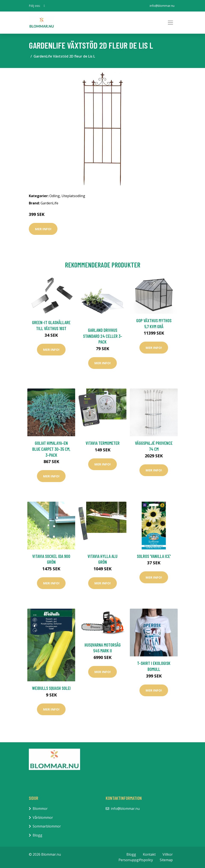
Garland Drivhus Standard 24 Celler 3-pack (103, 336)
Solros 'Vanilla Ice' (154, 556)
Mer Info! (43, 229)
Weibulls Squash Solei (51, 688)
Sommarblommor (47, 826)
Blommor (40, 809)
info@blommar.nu (162, 6)
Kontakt (149, 854)
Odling (55, 196)
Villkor (168, 854)
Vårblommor (43, 817)
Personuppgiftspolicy (136, 860)
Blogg (37, 835)
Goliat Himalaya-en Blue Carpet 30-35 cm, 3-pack (51, 449)
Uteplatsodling (73, 196)
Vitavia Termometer (103, 443)
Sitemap (166, 860)
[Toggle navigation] (170, 23)
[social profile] (44, 6)
